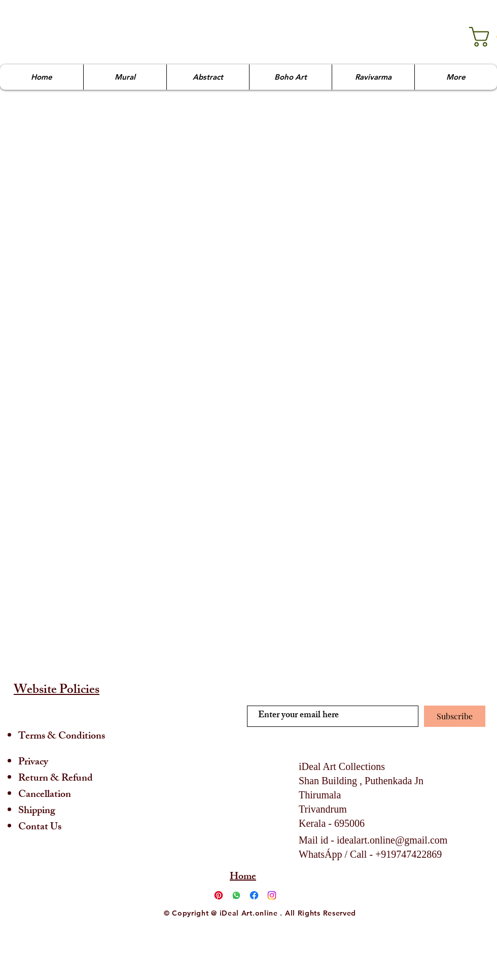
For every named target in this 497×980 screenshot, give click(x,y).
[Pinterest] (219, 895)
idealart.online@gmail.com (392, 840)
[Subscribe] (455, 716)
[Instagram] (272, 895)
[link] (477, 37)
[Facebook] (254, 895)
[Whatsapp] (236, 895)
